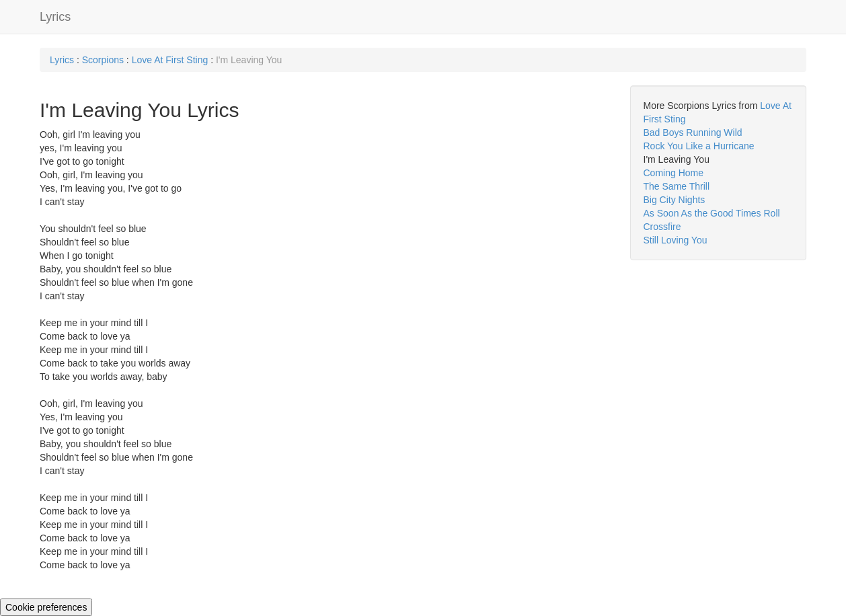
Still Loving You (676, 240)
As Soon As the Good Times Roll (712, 213)
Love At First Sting (170, 60)
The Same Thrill (677, 186)
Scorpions (103, 60)
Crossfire (662, 227)
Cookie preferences (46, 607)
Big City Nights (675, 200)
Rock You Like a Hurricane (699, 146)
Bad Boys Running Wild (693, 132)
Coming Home (674, 173)
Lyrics (55, 17)
